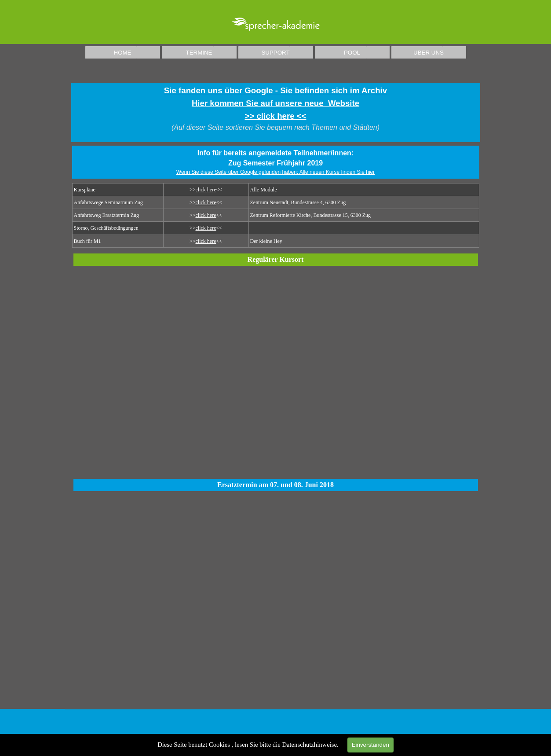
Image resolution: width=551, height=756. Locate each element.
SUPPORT (275, 53)
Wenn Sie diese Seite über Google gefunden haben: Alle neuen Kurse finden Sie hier (275, 172)
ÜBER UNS (429, 53)
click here (206, 190)
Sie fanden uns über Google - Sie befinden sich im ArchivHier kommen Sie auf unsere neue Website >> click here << (275, 103)
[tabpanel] (276, 112)
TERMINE (199, 53)
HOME (123, 53)
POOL (352, 53)
